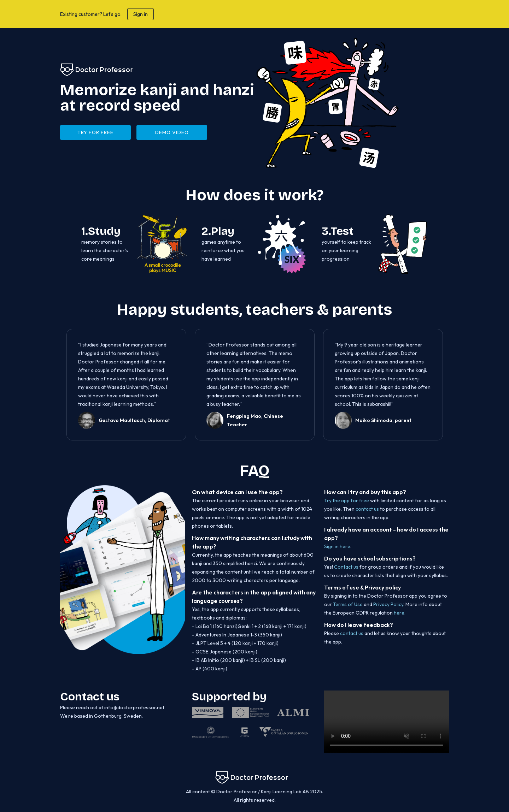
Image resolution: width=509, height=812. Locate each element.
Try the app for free (347, 500)
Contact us (346, 567)
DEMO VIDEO (172, 132)
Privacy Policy (388, 604)
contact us (367, 509)
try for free (95, 132)
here (399, 613)
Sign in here (337, 546)
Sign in (141, 14)
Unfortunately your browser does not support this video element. (387, 722)
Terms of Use (348, 604)
